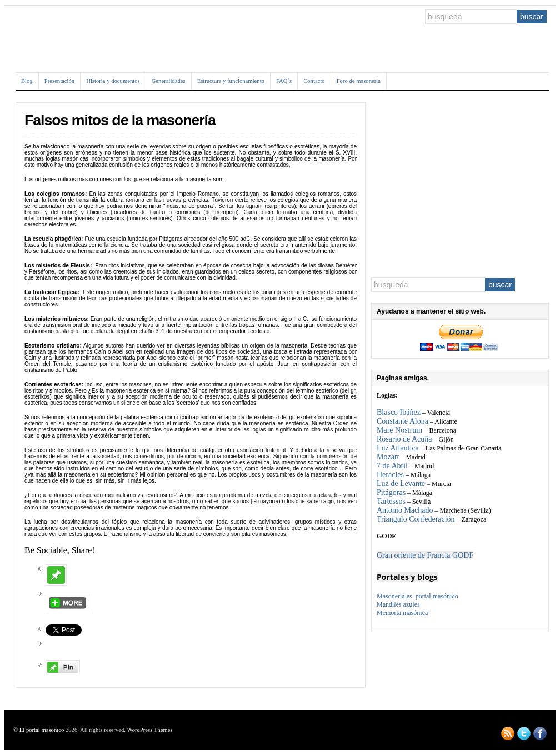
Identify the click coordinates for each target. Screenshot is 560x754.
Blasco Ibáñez (399, 412)
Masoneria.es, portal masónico (417, 596)
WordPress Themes (149, 730)
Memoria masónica (402, 613)
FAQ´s (284, 81)
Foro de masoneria (359, 81)
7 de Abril (392, 466)
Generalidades (169, 81)
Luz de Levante (401, 483)
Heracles (390, 475)
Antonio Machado (405, 510)
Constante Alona (402, 421)
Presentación (59, 81)
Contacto (314, 81)
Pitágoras (391, 492)
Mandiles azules (398, 604)
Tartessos (391, 501)
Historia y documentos (113, 81)
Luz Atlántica (398, 448)
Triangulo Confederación (416, 519)
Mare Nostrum (401, 430)
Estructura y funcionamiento (231, 81)
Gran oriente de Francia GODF (425, 555)
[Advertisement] (460, 184)
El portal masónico (42, 730)
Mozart (388, 457)
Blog (27, 81)
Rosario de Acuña (404, 439)
